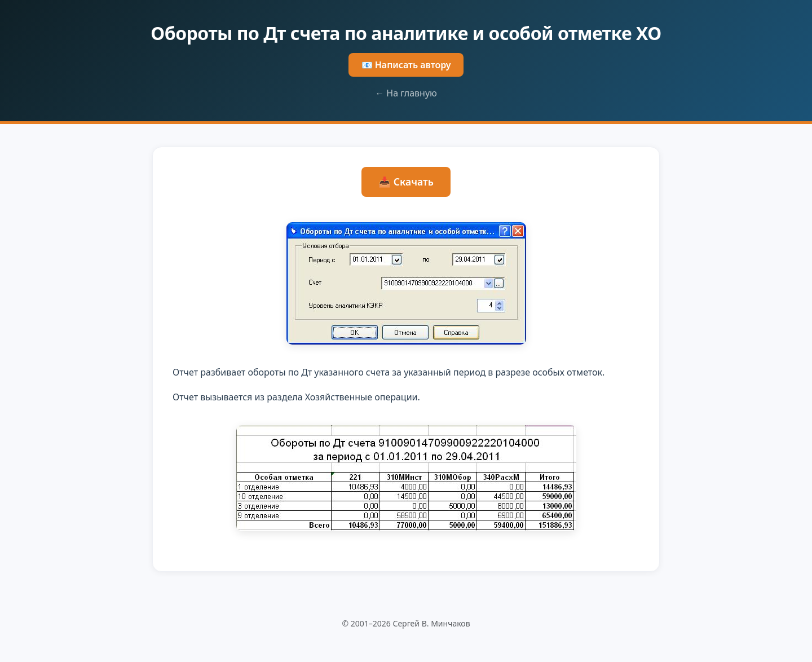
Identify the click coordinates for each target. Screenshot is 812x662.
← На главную (406, 93)
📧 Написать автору (406, 65)
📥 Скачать (406, 182)
